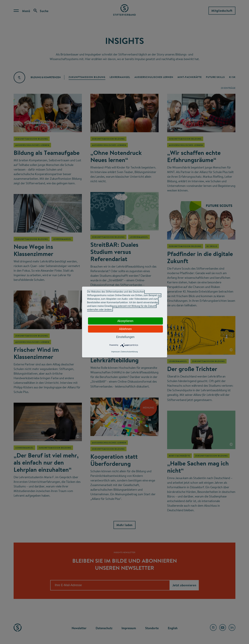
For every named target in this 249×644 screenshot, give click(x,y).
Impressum (116, 352)
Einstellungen (125, 337)
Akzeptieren (125, 321)
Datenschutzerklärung (129, 352)
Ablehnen (125, 329)
